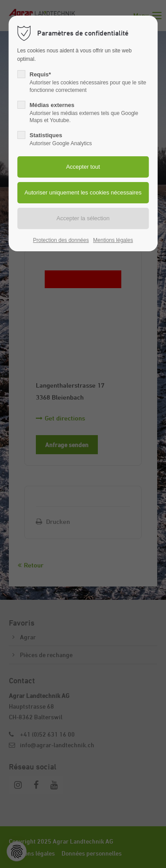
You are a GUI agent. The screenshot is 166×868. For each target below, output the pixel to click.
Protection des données (61, 240)
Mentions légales (113, 240)
